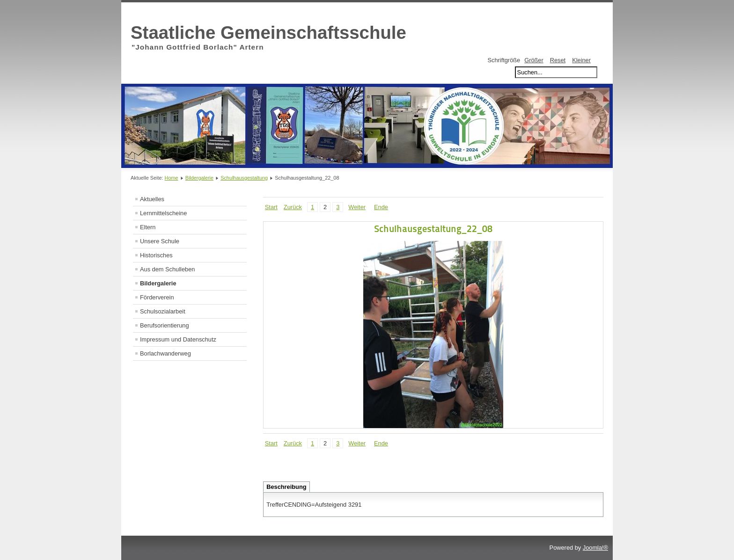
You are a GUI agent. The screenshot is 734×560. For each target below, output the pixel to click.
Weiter (357, 207)
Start (271, 207)
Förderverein (157, 297)
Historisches (156, 255)
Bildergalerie (199, 178)
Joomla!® (595, 548)
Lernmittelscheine (163, 213)
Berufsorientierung (165, 325)
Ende (381, 207)
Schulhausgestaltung (244, 178)
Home (172, 178)
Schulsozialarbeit (163, 311)
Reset (558, 60)
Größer (534, 60)
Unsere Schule (160, 241)
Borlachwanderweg (165, 353)
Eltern (148, 227)
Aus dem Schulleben (167, 269)
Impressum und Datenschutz (178, 339)
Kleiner (581, 60)
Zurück (293, 207)
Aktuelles (152, 199)
